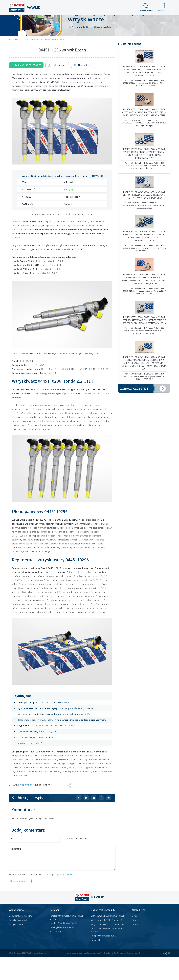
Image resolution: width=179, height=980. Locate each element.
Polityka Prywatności (19, 943)
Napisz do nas (83, 88)
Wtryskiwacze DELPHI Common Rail (108, 943)
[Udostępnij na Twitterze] (86, 821)
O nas (135, 939)
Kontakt (121, 19)
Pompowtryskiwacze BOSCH (104, 959)
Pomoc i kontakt (146, 8)
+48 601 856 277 (163, 8)
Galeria (80, 19)
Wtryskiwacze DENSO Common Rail (107, 947)
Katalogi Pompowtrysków (62, 950)
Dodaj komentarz (19, 904)
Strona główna (62, 19)
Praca (93, 19)
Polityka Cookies (17, 947)
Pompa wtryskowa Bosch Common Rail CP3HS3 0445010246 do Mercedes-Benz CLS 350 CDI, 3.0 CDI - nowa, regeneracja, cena (144, 343)
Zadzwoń (26, 88)
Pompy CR (96, 963)
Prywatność (60, 897)
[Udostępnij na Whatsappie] (101, 821)
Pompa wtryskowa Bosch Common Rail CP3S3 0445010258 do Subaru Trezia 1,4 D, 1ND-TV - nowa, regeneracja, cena (144, 218)
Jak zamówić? (57, 88)
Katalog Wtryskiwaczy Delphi (63, 946)
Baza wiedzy (56, 955)
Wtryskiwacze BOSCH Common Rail (107, 939)
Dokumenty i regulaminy (20, 939)
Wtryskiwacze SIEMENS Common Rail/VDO (106, 953)
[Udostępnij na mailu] (109, 821)
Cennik (106, 19)
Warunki (70, 897)
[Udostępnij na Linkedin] (94, 821)
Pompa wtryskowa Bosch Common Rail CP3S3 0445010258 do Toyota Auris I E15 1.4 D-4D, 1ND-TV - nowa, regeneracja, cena (144, 135)
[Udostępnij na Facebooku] (79, 821)
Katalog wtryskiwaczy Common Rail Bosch (66, 940)
